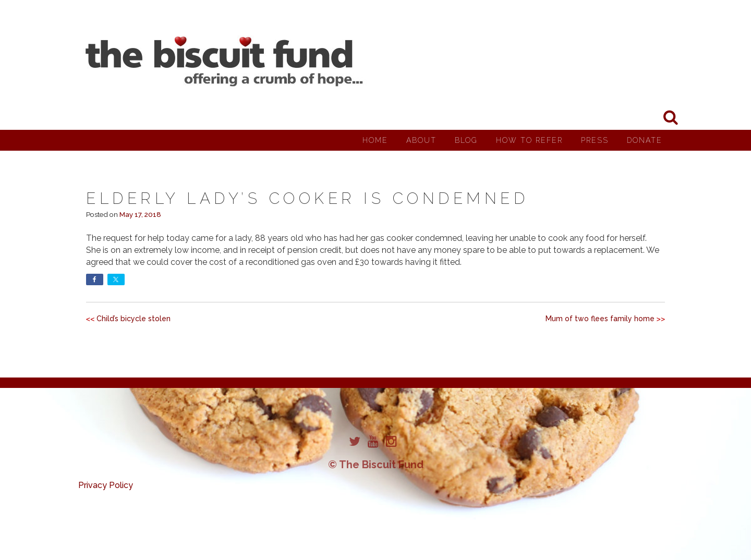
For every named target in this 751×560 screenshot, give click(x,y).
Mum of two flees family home (600, 319)
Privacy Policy (106, 485)
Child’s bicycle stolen (134, 319)
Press (595, 140)
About (421, 140)
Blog (466, 140)
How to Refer (529, 140)
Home (375, 140)
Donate (645, 140)
